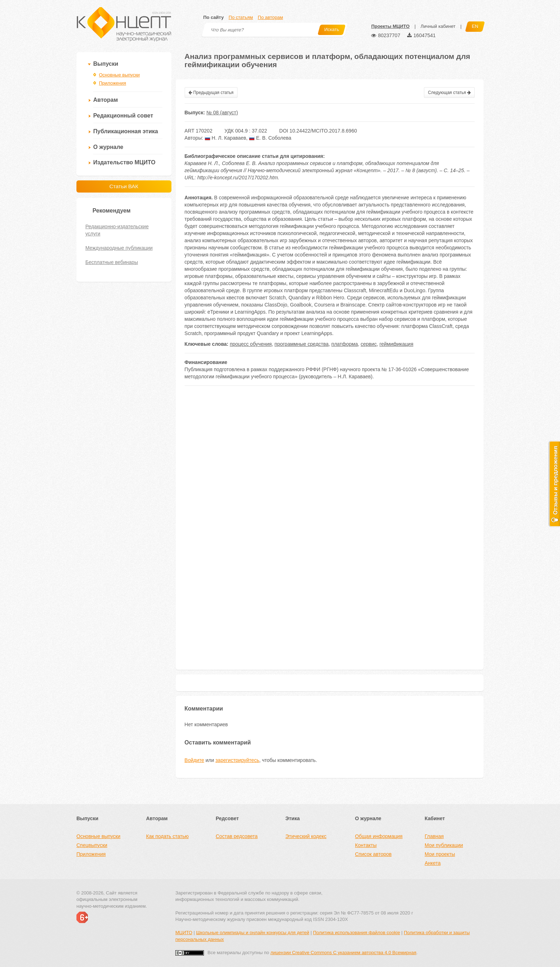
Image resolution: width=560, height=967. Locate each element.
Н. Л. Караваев (226, 138)
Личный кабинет (438, 26)
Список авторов (373, 854)
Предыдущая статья (211, 93)
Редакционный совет (123, 116)
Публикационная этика (126, 131)
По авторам (270, 17)
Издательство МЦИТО (124, 162)
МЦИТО (184, 933)
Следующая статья (449, 93)
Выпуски (106, 64)
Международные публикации (119, 248)
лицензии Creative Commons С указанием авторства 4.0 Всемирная (343, 953)
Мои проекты (440, 854)
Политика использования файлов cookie (356, 933)
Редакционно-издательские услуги (117, 230)
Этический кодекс (306, 836)
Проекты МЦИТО (390, 26)
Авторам (106, 100)
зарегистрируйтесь (237, 760)
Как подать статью (167, 836)
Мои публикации (444, 845)
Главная (434, 836)
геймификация (396, 344)
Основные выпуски (119, 75)
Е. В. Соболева (270, 138)
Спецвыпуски (92, 845)
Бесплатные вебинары (112, 262)
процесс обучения (251, 344)
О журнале (108, 147)
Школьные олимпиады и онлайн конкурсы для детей (253, 933)
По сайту (213, 17)
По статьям (241, 17)
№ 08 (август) (222, 113)
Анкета (433, 863)
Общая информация (379, 836)
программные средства (302, 344)
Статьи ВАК (124, 186)
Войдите (194, 760)
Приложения (112, 83)
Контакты (366, 845)
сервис (369, 344)
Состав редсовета (237, 836)
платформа (345, 344)
